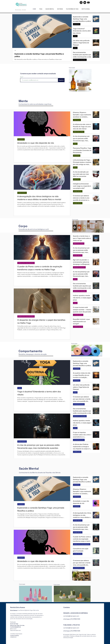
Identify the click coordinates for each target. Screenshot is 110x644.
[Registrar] (61, 80)
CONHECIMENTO (78, 315)
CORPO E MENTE (78, 327)
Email (22, 77)
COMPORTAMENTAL (79, 404)
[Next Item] (69, 31)
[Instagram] (81, 3)
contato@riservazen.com (71, 616)
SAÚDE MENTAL (22, 193)
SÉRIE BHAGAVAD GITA (79, 267)
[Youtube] (88, 3)
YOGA (75, 36)
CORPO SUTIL (77, 452)
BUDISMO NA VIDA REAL (80, 60)
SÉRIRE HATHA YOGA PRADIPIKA (26, 263)
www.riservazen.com (15, 630)
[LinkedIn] (85, 3)
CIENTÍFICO (77, 179)
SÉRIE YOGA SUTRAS (79, 132)
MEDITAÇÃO (77, 120)
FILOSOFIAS (77, 24)
